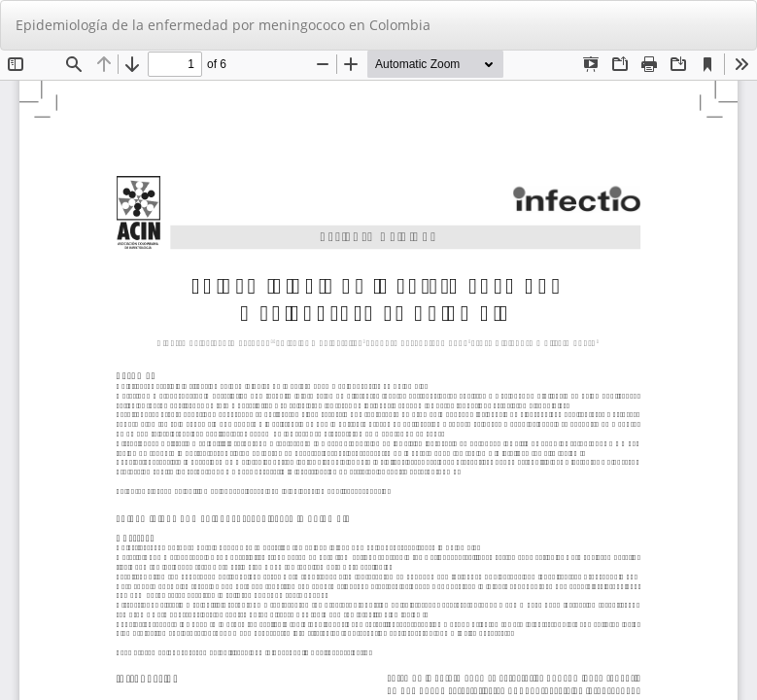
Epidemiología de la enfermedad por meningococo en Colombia (223, 25)
